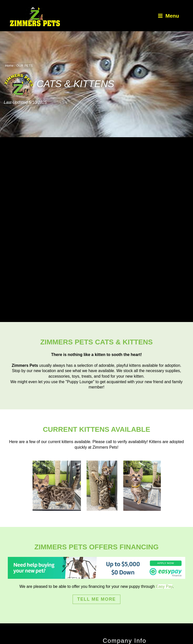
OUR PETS (25, 66)
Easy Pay (164, 586)
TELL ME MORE (96, 599)
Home (9, 66)
